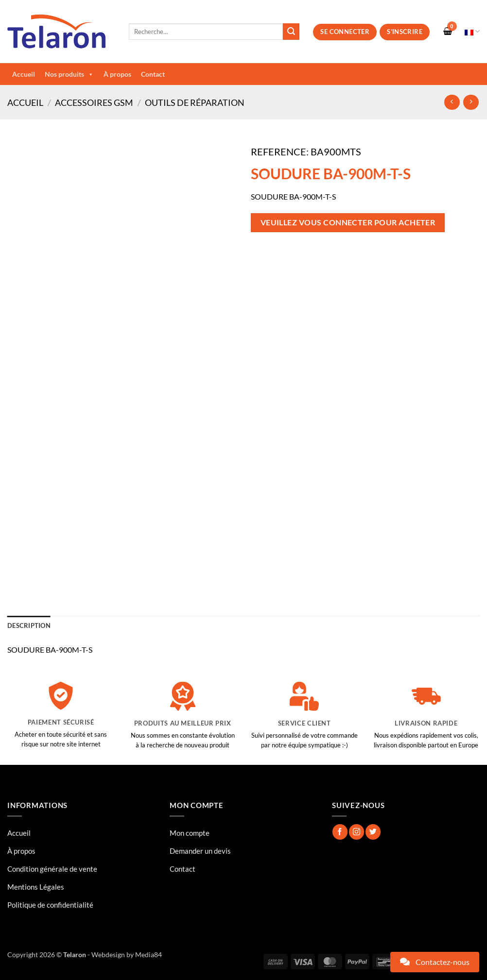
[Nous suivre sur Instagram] (357, 832)
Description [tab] (29, 625)
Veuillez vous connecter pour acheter (348, 222)
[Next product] (452, 102)
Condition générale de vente (52, 869)
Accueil (24, 74)
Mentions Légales (36, 887)
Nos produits (69, 74)
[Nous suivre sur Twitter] (373, 832)
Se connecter (345, 32)
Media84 (148, 955)
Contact (153, 74)
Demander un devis (200, 851)
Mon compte (190, 833)
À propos (117, 74)
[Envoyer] (291, 32)
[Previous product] (471, 102)
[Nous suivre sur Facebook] (340, 832)
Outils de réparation (195, 102)
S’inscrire (405, 32)
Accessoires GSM (94, 102)
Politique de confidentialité (50, 905)
